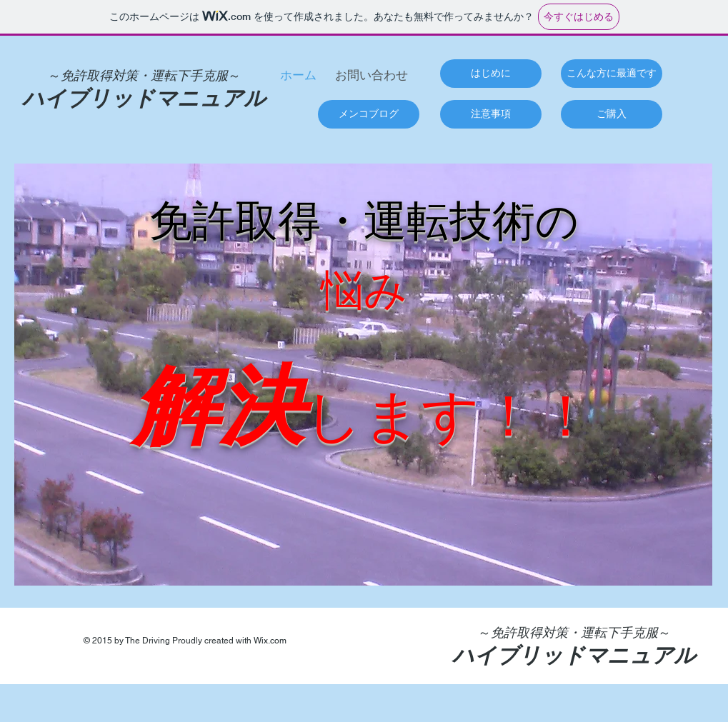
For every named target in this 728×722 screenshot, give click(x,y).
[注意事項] (491, 114)
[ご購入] (612, 114)
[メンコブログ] (369, 114)
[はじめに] (491, 74)
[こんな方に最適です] (612, 74)
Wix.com (270, 641)
